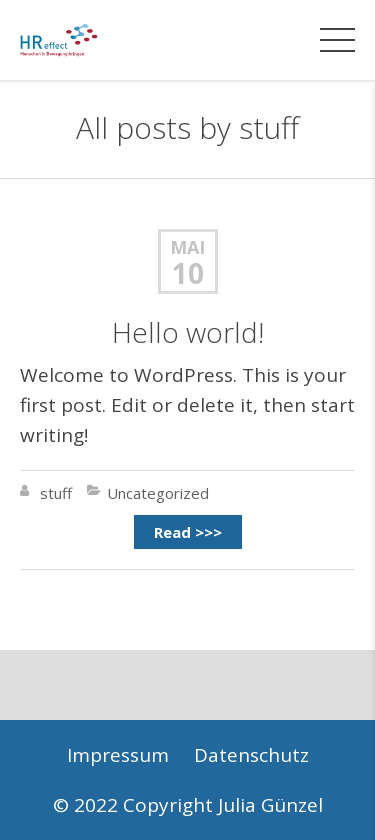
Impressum (118, 755)
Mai (187, 247)
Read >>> (188, 532)
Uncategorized (158, 493)
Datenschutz (251, 755)
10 (188, 273)
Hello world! (188, 332)
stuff (269, 127)
